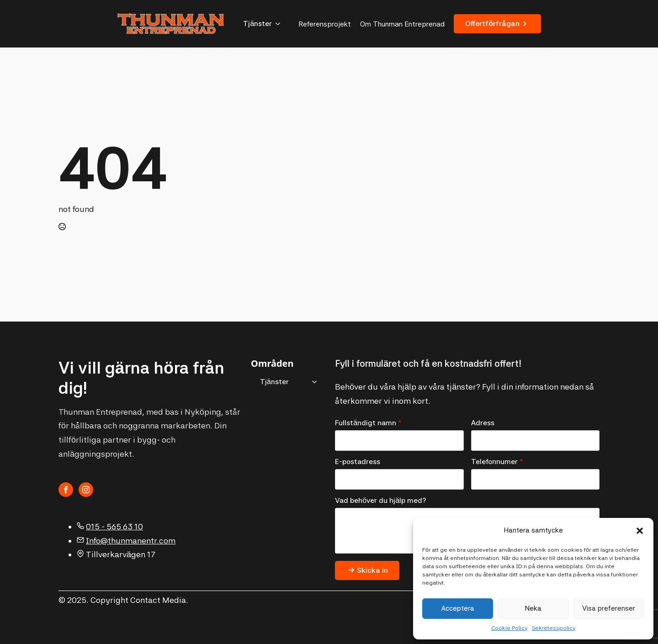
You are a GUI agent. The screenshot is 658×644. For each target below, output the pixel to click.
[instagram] (86, 490)
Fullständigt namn (368, 423)
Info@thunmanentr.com (131, 541)
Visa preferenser (609, 608)
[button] (640, 531)
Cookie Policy (509, 628)
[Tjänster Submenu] (281, 24)
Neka (533, 608)
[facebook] (66, 490)
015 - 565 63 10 (114, 526)
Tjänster (257, 24)
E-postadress (358, 462)
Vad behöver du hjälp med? (381, 501)
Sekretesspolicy (554, 628)
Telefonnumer (497, 462)
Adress (483, 423)
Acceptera (458, 608)
